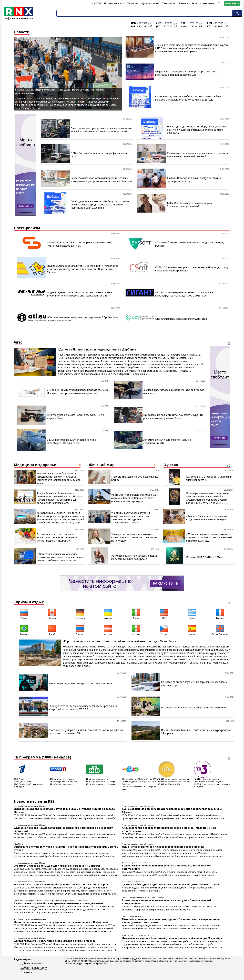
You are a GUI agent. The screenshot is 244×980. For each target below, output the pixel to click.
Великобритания (220, 630)
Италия (136, 614)
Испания (192, 630)
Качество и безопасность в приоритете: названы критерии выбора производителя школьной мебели (101, 180)
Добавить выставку (34, 968)
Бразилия (24, 630)
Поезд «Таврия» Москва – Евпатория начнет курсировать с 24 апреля (196, 732)
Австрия (108, 630)
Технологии (169, 3)
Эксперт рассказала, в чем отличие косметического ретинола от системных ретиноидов (135, 537)
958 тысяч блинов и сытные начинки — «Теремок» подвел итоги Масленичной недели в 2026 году (209, 537)
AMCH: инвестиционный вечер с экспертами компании (80, 683)
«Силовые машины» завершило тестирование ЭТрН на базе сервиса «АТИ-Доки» (83, 319)
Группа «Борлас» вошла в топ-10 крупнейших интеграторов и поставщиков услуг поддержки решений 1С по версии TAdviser (83, 269)
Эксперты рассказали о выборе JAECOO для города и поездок (174, 391)
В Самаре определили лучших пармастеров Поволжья (193, 707)
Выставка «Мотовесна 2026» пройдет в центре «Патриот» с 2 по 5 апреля (62, 884)
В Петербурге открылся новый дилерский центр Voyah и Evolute (75, 416)
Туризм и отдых (150, 3)
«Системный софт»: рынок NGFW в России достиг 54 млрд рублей (189, 244)
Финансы (184, 3)
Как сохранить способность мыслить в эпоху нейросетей (209, 478)
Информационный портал (19, 17)
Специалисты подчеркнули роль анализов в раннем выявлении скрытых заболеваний (197, 155)
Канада (52, 614)
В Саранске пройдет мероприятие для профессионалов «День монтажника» (59, 91)
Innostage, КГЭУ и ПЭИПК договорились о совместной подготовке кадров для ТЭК (79, 244)
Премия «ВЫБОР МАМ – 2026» (204, 557)
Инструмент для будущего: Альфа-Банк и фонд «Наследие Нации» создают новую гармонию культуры (135, 498)
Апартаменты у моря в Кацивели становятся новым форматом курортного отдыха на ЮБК (86, 732)
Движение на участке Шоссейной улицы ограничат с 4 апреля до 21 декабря (172, 938)
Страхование (207, 3)
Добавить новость (33, 963)
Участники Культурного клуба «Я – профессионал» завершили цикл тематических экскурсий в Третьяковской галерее (132, 518)
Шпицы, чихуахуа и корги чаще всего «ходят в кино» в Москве (55, 941)
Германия (80, 614)
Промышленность (114, 3)
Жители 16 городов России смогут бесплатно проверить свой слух (194, 180)
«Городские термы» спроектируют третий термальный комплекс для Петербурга (119, 641)
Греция (192, 614)
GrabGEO (96, 3)
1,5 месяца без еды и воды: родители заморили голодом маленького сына (171, 884)
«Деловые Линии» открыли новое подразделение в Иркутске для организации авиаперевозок (77, 391)
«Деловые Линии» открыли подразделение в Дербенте (97, 349)
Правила (26, 972)
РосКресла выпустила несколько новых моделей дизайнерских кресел (134, 557)
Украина (108, 614)
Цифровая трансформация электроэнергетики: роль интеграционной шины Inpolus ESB (186, 73)
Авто (194, 3)
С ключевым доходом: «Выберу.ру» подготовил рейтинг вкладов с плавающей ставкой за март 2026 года (189, 98)
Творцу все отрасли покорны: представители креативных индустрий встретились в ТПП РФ (83, 708)
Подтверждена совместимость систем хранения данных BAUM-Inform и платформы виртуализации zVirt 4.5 (80, 294)
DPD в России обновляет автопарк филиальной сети (99, 155)
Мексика (136, 630)
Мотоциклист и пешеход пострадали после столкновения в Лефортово (61, 922)
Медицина (133, 3)
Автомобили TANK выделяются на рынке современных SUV (167, 441)
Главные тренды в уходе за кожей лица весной (135, 478)
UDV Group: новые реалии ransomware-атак (181, 319)
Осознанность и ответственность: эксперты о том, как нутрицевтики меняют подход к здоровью (57, 537)
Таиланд (80, 630)
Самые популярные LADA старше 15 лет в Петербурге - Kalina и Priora (72, 441)
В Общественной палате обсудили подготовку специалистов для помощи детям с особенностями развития (60, 557)
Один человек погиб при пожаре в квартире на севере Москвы (163, 847)
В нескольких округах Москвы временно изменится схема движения (59, 903)
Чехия (164, 630)
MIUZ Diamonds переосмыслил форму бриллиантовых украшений (190, 205)
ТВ (219, 3)
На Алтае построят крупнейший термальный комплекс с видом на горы (194, 684)
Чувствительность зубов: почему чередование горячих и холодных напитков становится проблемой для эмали (59, 478)
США (164, 614)
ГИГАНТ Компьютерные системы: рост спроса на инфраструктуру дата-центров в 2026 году (184, 294)
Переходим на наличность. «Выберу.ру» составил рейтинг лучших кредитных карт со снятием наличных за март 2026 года (100, 205)
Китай (52, 630)
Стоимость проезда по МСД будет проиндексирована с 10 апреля (57, 866)
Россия (24, 614)
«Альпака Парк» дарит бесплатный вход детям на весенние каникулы (207, 518)
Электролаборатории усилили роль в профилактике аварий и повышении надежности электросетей (101, 130)
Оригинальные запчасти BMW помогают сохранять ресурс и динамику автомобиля (173, 416)
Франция (220, 614)
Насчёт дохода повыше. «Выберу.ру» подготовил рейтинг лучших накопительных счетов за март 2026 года (197, 130)
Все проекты (232, 3)
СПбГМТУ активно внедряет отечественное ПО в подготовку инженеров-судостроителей (192, 269)
